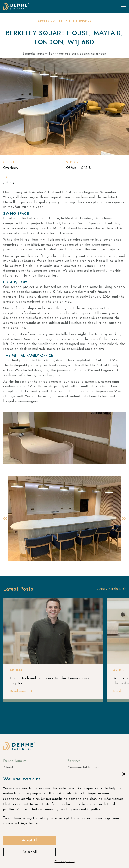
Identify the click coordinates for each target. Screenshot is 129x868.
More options (65, 861)
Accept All (30, 840)
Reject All (30, 852)
